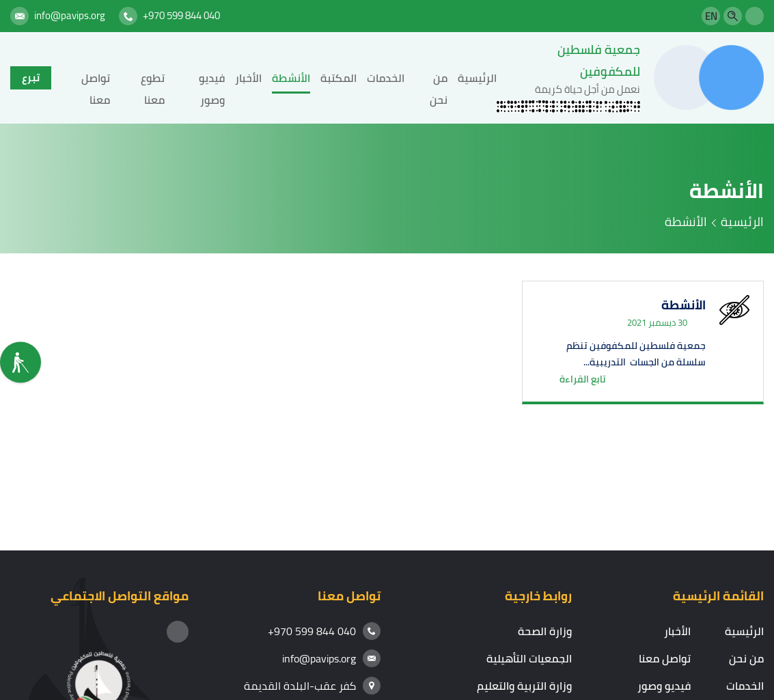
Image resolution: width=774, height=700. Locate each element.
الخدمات (386, 78)
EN (711, 16)
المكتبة (338, 78)
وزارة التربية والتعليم (524, 686)
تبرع (31, 78)
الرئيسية (477, 78)
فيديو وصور (664, 686)
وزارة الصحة (545, 631)
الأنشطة (291, 78)
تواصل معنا (665, 658)
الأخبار (248, 78)
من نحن (746, 658)
